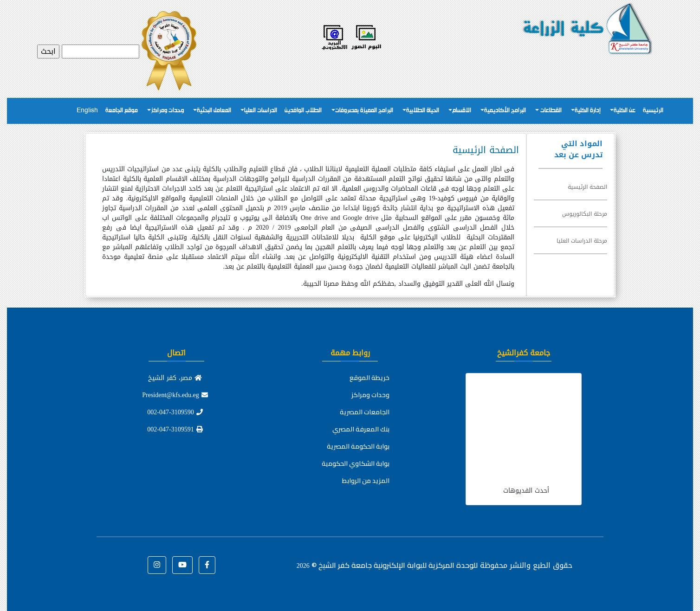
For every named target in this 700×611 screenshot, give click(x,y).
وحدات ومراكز (167, 111)
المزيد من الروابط (366, 481)
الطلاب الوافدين (303, 111)
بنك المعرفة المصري (361, 429)
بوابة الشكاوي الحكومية (356, 463)
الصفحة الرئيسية (587, 187)
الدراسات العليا (261, 111)
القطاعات (550, 111)
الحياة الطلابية (423, 111)
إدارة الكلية (588, 111)
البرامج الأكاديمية (505, 111)
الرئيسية (653, 111)
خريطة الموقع (369, 378)
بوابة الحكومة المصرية (358, 446)
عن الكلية (625, 111)
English (87, 111)
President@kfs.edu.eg (175, 395)
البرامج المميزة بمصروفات (364, 111)
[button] (207, 565)
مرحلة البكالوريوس (585, 214)
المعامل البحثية (214, 111)
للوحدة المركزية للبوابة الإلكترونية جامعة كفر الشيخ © (387, 565)
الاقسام (462, 111)
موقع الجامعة (122, 111)
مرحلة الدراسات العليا (582, 241)
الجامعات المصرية (365, 412)
